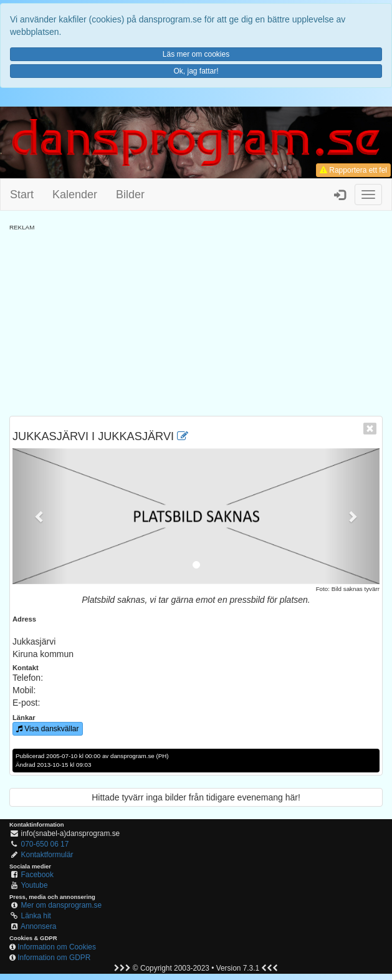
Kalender (75, 195)
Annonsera (39, 926)
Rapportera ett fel (353, 170)
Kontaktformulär (47, 855)
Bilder (130, 195)
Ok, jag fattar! (196, 71)
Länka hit (36, 916)
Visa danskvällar (48, 729)
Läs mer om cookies (196, 54)
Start (22, 195)
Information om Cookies (57, 947)
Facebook (37, 875)
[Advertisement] (196, 319)
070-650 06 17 (45, 844)
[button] (40, 516)
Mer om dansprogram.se (62, 905)
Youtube (34, 885)
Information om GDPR (54, 958)
